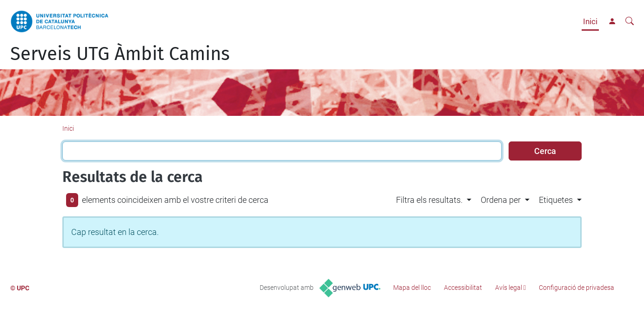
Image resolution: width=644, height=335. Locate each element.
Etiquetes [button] (556, 200)
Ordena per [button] (501, 200)
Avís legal (509, 288)
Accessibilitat (463, 288)
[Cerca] (630, 21)
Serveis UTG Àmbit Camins (120, 54)
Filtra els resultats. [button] (429, 200)
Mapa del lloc (412, 288)
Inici (590, 21)
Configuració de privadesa (577, 288)
